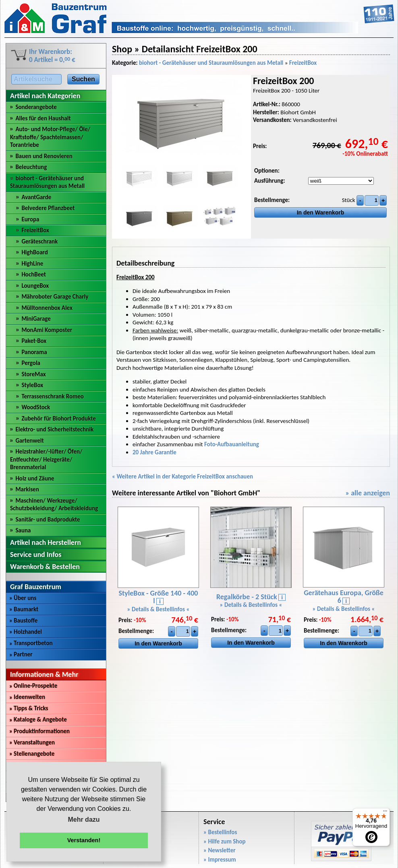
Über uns (23, 598)
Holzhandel (26, 632)
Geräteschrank (39, 241)
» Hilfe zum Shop (225, 841)
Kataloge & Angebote (38, 720)
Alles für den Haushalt (43, 118)
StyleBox (32, 385)
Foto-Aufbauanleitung (232, 444)
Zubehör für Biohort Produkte (58, 419)
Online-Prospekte (33, 686)
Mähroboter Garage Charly (55, 297)
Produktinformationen (39, 731)
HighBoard (34, 252)
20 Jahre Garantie (154, 452)
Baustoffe (23, 621)
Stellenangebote (32, 754)
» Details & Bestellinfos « (159, 609)
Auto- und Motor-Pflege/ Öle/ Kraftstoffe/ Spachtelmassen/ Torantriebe (50, 137)
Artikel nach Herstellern (46, 542)
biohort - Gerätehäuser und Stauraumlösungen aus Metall (47, 182)
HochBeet (33, 274)
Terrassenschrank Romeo (52, 396)
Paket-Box (34, 341)
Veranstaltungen (32, 742)
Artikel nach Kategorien (45, 96)
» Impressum (220, 860)
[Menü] (385, 813)
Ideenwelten (27, 697)
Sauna (23, 530)
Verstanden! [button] (84, 840)
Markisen (27, 489)
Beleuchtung (31, 167)
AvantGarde (36, 197)
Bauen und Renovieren (44, 156)
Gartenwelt (29, 441)
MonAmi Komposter (47, 330)
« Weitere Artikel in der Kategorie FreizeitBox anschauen (182, 476)
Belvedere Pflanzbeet (48, 208)
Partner (21, 654)
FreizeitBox (35, 230)
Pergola (31, 363)
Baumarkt (24, 609)
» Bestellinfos (220, 832)
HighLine (32, 264)
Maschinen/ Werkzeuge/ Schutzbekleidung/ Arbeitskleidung (54, 505)
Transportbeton (31, 643)
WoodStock (36, 407)
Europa (30, 219)
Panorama (34, 352)
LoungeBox (35, 286)
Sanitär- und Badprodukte (48, 520)
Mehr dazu (84, 820)
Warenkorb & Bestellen (45, 567)
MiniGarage (36, 319)
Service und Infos (36, 555)
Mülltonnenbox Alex (47, 308)
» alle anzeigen (368, 493)
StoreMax (33, 374)
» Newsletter (220, 850)
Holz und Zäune (35, 478)
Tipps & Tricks (29, 708)
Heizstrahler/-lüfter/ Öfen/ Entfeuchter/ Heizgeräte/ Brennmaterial (46, 459)
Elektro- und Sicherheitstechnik (54, 429)
